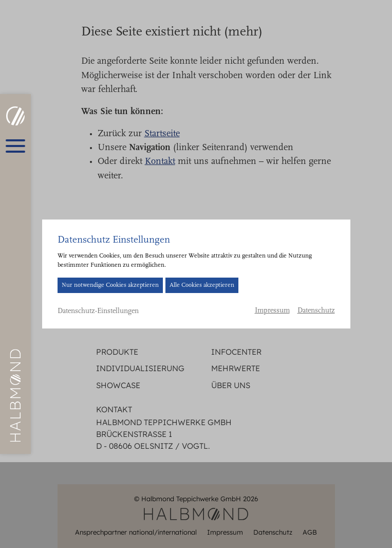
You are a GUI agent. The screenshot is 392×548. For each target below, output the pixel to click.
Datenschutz (316, 311)
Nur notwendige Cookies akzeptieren (110, 285)
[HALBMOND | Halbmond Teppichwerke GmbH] (15, 116)
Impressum (272, 311)
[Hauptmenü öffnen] (15, 146)
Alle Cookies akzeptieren (202, 285)
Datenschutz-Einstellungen (98, 312)
